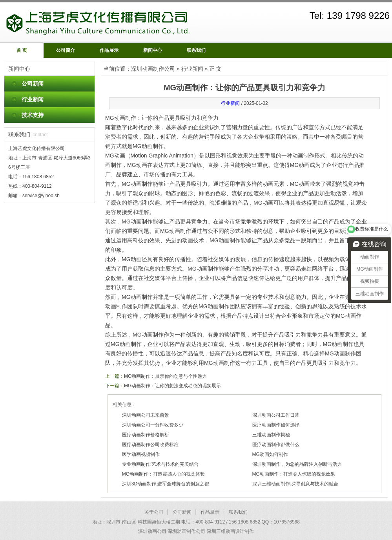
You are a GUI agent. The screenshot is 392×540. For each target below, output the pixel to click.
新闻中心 (153, 50)
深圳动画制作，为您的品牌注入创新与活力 (297, 464)
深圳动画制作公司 (153, 69)
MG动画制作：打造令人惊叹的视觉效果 (294, 474)
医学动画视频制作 (141, 454)
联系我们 (196, 50)
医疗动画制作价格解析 (146, 435)
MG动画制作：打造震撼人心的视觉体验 (163, 474)
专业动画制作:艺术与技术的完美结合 (160, 464)
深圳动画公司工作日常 (276, 415)
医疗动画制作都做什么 (276, 445)
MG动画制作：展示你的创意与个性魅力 (165, 376)
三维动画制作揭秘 (271, 435)
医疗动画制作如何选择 (276, 425)
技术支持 (33, 115)
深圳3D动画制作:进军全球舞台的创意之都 (166, 484)
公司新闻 (33, 84)
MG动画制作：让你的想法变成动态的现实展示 (172, 386)
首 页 (22, 50)
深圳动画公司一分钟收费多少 (153, 425)
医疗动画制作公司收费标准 (150, 445)
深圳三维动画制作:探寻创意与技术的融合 (295, 484)
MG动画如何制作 (270, 454)
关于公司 (154, 512)
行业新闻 (33, 99)
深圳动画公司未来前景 (146, 415)
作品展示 (109, 50)
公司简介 (66, 50)
